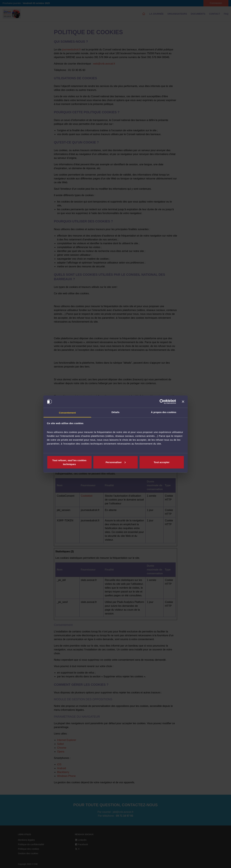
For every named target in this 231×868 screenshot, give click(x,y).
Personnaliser (116, 462)
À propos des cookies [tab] (164, 412)
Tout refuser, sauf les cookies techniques (69, 462)
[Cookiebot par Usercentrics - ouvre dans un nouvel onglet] (162, 402)
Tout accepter (162, 462)
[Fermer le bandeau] (183, 402)
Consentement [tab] (67, 413)
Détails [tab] (116, 412)
